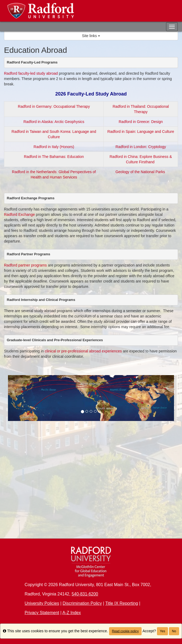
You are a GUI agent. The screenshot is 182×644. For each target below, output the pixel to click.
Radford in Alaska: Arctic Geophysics (54, 122)
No (174, 631)
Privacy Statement (42, 613)
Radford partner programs (25, 265)
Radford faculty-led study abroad (31, 73)
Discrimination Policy (82, 603)
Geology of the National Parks (141, 172)
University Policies (42, 603)
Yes (163, 631)
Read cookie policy (125, 631)
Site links (91, 36)
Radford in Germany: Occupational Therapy (54, 106)
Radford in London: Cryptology (141, 147)
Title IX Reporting (122, 603)
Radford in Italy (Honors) (54, 147)
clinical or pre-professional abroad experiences (84, 351)
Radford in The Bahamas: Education (54, 157)
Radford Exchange (19, 214)
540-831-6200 (85, 594)
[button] (20, 398)
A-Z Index (71, 613)
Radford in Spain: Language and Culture (141, 132)
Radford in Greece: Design (141, 122)
